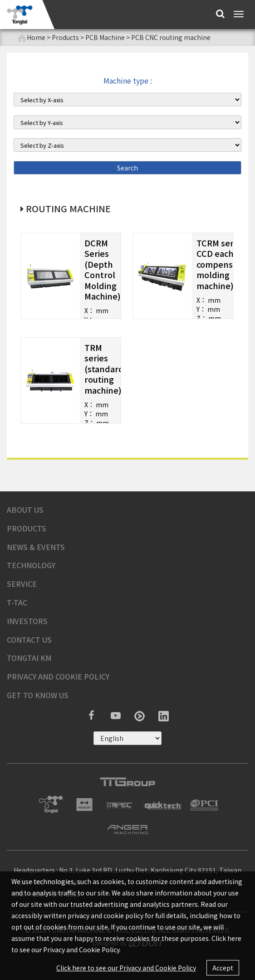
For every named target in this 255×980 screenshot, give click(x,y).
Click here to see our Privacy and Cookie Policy (126, 968)
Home (31, 37)
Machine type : (128, 81)
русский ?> (127, 738)
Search (127, 168)
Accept (223, 968)
